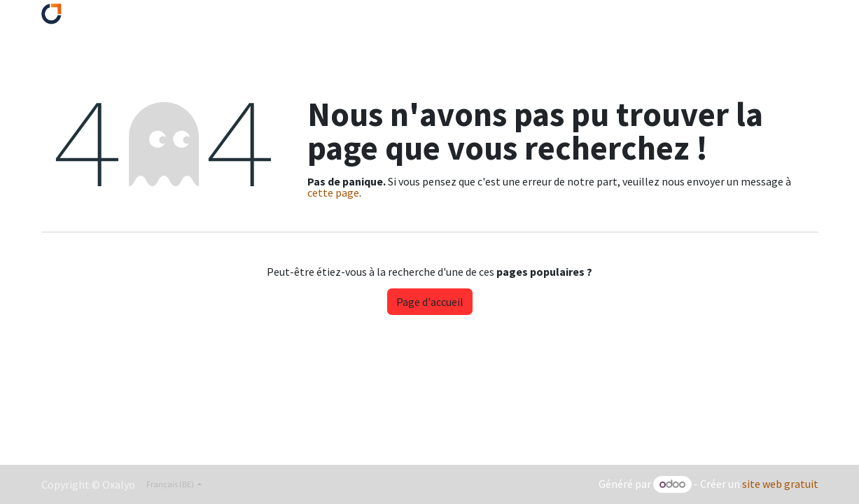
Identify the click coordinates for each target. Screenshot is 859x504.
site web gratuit (780, 484)
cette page (333, 192)
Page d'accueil (430, 302)
